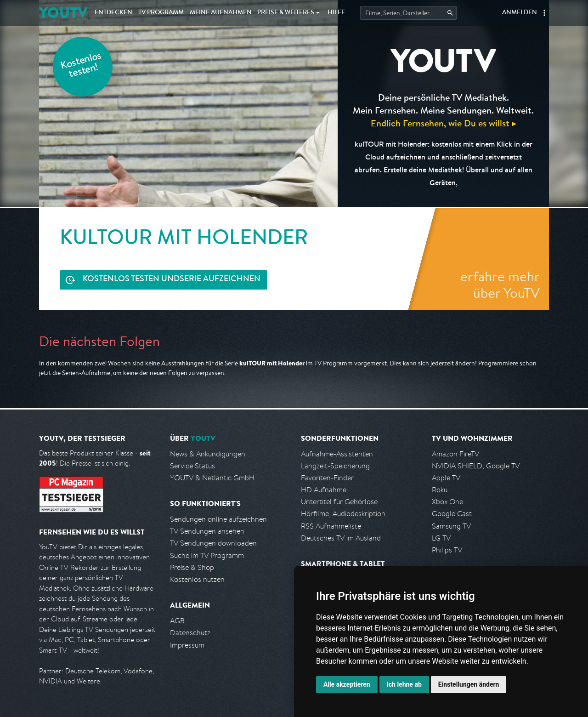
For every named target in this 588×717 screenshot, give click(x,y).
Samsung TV (451, 526)
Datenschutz (190, 633)
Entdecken (113, 13)
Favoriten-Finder (327, 478)
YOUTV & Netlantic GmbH (212, 478)
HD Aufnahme (324, 490)
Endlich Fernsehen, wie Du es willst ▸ (444, 123)
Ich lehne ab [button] (404, 684)
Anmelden (520, 13)
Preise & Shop (192, 567)
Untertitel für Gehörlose (339, 502)
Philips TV (447, 550)
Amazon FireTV (455, 454)
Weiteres (286, 13)
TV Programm (161, 13)
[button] (544, 13)
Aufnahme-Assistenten (337, 454)
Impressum (187, 645)
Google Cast (452, 514)
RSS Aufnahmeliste (331, 526)
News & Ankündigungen (208, 454)
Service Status (192, 466)
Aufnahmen (221, 13)
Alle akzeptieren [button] (347, 684)
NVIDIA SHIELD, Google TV (476, 466)
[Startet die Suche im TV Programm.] (408, 13)
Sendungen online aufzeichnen (218, 519)
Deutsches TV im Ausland (341, 538)
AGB (177, 621)
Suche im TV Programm (207, 555)
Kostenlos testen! (81, 66)
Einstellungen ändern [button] (469, 684)
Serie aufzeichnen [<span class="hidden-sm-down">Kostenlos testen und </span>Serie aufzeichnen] (172, 280)
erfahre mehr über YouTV (500, 285)
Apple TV (446, 478)
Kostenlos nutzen (197, 579)
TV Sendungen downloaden (213, 543)
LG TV (441, 538)
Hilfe (336, 13)
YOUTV (63, 13)
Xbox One (447, 502)
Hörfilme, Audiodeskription (343, 514)
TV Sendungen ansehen (207, 531)
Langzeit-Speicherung (335, 466)
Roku (440, 490)
